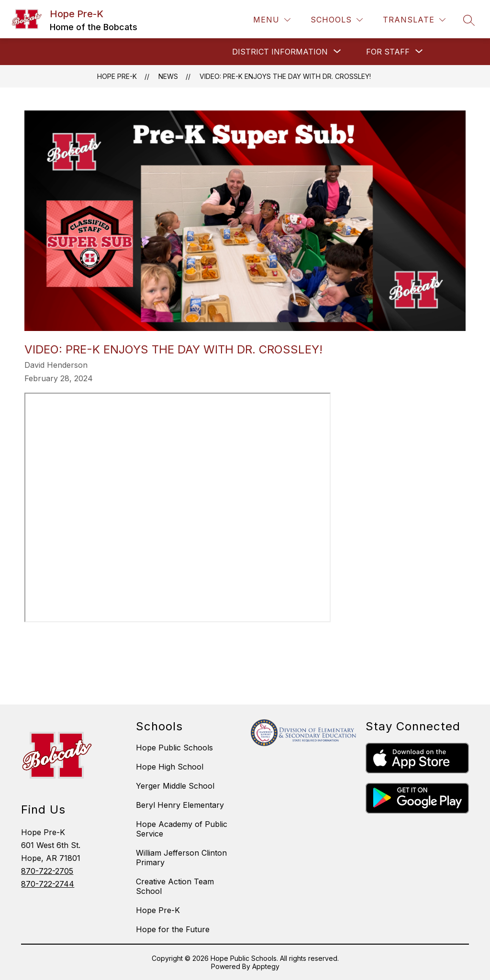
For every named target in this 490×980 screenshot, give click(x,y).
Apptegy (266, 966)
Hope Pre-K (117, 76)
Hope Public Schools (174, 748)
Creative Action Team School (175, 886)
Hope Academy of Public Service (182, 829)
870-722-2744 (48, 884)
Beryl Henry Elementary (180, 805)
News (168, 76)
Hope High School (170, 767)
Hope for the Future (173, 929)
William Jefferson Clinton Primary (181, 858)
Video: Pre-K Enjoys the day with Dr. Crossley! (285, 76)
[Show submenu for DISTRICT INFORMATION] (280, 52)
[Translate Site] (414, 20)
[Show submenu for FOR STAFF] (388, 52)
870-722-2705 (47, 871)
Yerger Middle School (175, 786)
